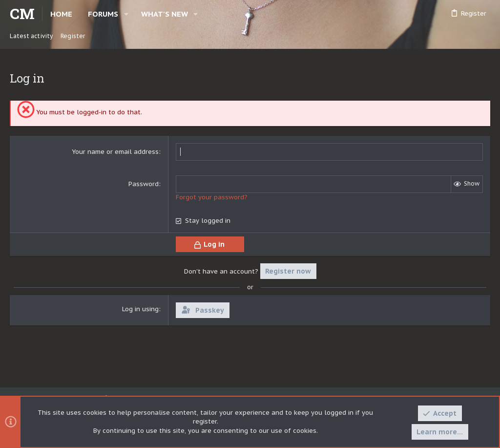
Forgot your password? (212, 197)
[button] (126, 14)
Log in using (140, 309)
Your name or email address (115, 152)
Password (144, 184)
